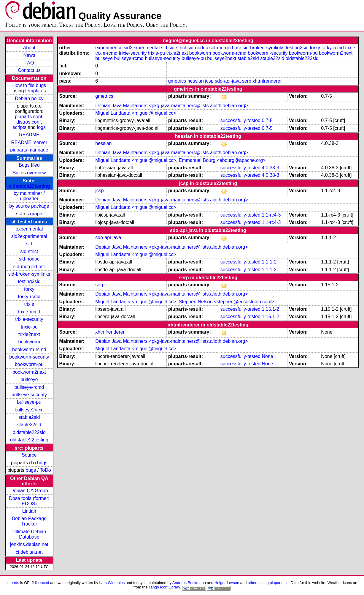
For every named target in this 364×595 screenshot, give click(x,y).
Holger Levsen (227, 583)
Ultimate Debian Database (29, 534)
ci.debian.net (29, 552)
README (29, 135)
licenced (42, 583)
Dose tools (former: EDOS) (29, 501)
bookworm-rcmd (29, 349)
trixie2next (29, 334)
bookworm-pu (29, 364)
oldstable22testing (29, 186)
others (253, 583)
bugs (42, 463)
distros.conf (28, 122)
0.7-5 (267, 120)
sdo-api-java (228, 81)
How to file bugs (29, 85)
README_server (29, 142)
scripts (20, 127)
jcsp (209, 81)
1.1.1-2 (269, 262)
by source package (29, 206)
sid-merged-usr (29, 267)
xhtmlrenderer (267, 81)
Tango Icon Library (164, 587)
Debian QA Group (29, 491)
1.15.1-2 (270, 309)
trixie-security (29, 319)
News (29, 55)
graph (36, 214)
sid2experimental (29, 236)
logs (41, 127)
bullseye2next (29, 410)
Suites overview (29, 173)
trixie (29, 304)
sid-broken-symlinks (29, 274)
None (267, 356)
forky (29, 289)
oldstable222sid (29, 432)
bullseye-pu (29, 402)
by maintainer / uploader (29, 196)
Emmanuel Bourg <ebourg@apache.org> (222, 160)
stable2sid (29, 417)
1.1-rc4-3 (271, 215)
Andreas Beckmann (189, 583)
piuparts (12, 583)
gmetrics (177, 81)
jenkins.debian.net (29, 544)
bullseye (29, 379)
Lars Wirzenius (112, 583)
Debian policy (29, 98)
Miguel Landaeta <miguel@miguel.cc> (136, 113)
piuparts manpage (29, 150)
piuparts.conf (28, 117)
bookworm (29, 342)
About (29, 48)
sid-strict (29, 251)
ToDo (45, 470)
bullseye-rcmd (29, 387)
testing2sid (29, 281)
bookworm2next (29, 372)
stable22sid (29, 425)
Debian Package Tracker (29, 521)
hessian (196, 81)
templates (35, 91)
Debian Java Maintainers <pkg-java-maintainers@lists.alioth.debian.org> (171, 106)
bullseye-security (29, 395)
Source (29, 455)
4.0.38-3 (270, 168)
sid (29, 244)
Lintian (29, 511)
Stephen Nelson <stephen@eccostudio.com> (226, 302)
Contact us (29, 70)
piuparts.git (279, 583)
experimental (29, 229)
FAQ (29, 63)
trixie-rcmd (29, 312)
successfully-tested (240, 120)
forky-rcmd (29, 297)
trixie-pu (29, 327)
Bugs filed (29, 165)
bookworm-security (29, 357)
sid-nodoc (29, 259)
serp (247, 81)
